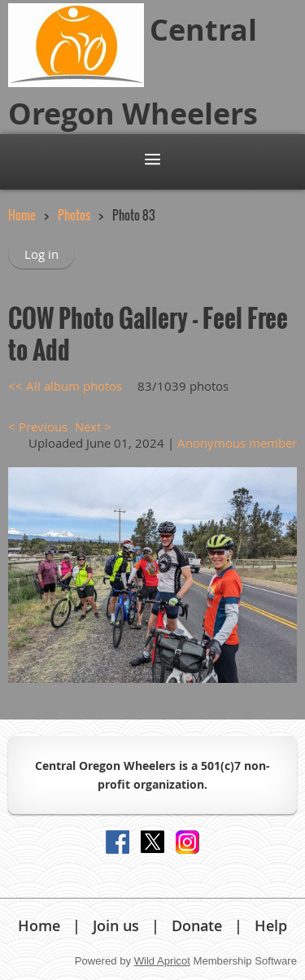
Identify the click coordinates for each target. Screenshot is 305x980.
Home (22, 215)
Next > (93, 427)
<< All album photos (65, 386)
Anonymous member (237, 443)
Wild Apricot (162, 961)
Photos (74, 215)
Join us (116, 925)
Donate (197, 925)
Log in (41, 254)
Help (271, 925)
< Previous (38, 427)
